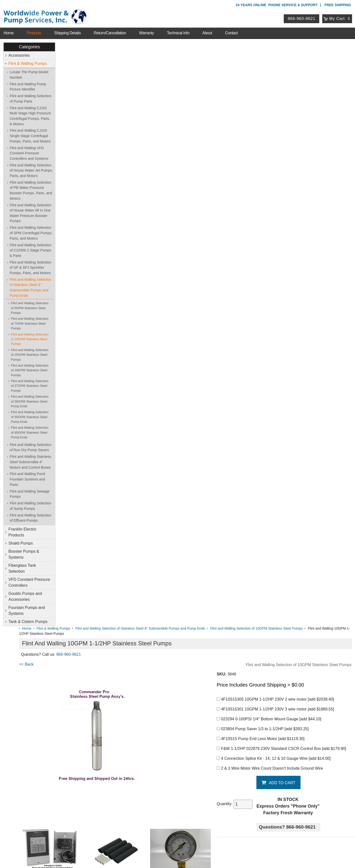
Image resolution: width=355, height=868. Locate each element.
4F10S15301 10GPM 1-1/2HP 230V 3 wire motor (287, 124)
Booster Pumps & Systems (24, 552)
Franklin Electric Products (23, 530)
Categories (30, 45)
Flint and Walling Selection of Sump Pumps (31, 504)
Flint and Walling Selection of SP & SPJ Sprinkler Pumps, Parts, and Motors (31, 266)
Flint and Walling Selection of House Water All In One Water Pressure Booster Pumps (31, 211)
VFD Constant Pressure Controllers (30, 580)
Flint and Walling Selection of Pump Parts (31, 97)
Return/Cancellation (110, 27)
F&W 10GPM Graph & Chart (85, 649)
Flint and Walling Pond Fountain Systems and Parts (28, 477)
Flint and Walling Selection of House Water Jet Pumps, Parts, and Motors (32, 168)
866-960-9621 (303, 16)
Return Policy (145, 806)
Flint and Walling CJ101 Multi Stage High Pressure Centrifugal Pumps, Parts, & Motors (31, 114)
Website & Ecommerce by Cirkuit (177, 857)
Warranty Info (56, 733)
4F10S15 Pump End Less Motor (273, 153)
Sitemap (52, 714)
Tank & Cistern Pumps (28, 620)
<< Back (67, 79)
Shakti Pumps (21, 541)
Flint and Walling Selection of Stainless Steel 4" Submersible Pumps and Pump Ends (31, 286)
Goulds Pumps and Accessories (26, 594)
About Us (54, 701)
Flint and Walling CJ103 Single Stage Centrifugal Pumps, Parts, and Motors (31, 134)
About (207, 27)
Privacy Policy (154, 843)
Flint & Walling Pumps (28, 62)
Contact (231, 27)
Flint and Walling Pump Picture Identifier (28, 85)
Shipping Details (68, 27)
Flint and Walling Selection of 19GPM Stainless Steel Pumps (30, 368)
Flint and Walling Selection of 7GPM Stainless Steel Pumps (30, 322)
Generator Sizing (74, 620)
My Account (145, 787)
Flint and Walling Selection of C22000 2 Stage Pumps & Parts (31, 248)
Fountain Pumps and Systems (27, 609)
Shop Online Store (152, 701)
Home (9, 27)
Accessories (19, 53)
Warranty (146, 27)
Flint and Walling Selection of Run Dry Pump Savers (31, 445)
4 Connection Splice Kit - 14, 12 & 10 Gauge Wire (286, 179)
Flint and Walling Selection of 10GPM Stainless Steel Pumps (30, 337)
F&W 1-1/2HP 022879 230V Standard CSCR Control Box (285, 166)
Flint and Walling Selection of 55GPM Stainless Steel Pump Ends (30, 415)
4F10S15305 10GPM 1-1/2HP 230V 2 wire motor (287, 114)
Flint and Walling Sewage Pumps (30, 492)
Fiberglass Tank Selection (23, 566)
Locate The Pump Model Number (29, 73)
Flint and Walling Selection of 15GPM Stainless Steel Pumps (30, 353)
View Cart (142, 800)
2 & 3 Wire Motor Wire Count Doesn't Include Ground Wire (282, 189)
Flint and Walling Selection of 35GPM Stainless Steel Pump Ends (30, 399)
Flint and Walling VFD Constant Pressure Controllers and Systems (29, 151)
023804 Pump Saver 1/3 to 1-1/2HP (275, 143)
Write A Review (333, 672)
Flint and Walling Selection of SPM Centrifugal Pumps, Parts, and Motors (32, 231)
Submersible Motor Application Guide (92, 610)
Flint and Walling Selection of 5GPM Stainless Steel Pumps (30, 306)
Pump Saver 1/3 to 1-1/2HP (84, 583)
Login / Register (147, 794)
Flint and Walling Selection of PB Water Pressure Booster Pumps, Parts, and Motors (31, 188)
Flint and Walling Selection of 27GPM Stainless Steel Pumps (30, 384)
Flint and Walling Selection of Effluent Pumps (31, 516)
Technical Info (178, 27)
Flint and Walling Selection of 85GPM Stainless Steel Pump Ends (30, 431)
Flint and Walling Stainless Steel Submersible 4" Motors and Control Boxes (31, 460)
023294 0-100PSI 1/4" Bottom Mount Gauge (281, 133)
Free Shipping (338, 5)
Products (34, 27)
